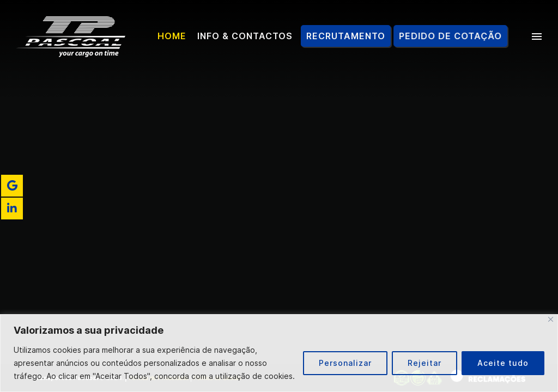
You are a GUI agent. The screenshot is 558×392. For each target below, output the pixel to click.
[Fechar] (551, 319)
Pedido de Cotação (452, 36)
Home (172, 36)
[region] (279, 353)
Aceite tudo (503, 363)
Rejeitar (424, 363)
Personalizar (345, 363)
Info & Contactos (245, 36)
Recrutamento (346, 36)
